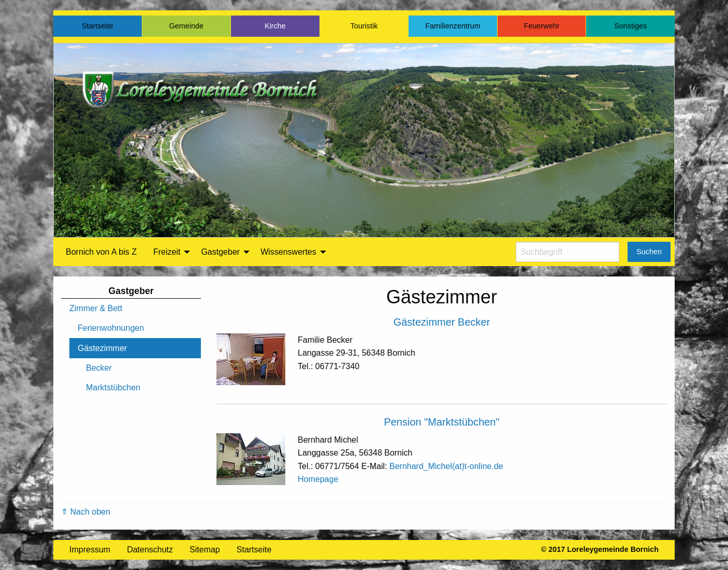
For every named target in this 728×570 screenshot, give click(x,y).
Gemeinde (186, 26)
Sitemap (205, 550)
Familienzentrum (453, 26)
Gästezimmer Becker (442, 322)
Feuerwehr (542, 26)
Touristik (364, 26)
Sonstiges (630, 26)
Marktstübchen (113, 388)
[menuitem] (101, 252)
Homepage (318, 479)
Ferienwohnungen (111, 328)
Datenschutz (150, 550)
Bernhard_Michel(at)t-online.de (446, 466)
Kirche (275, 26)
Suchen (649, 252)
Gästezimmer (102, 348)
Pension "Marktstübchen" (441, 422)
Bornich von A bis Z (101, 252)
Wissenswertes (288, 252)
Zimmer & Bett (96, 308)
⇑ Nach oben (86, 512)
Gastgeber (220, 252)
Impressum (90, 550)
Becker (99, 368)
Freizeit (167, 252)
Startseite (98, 26)
